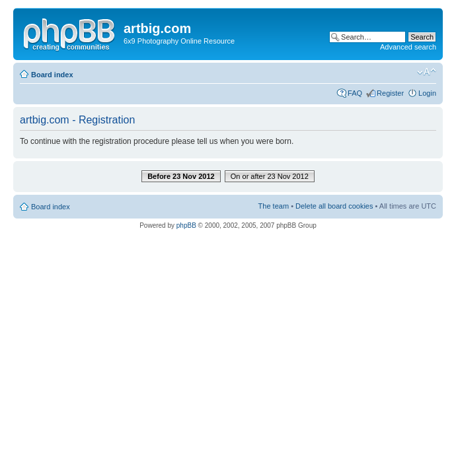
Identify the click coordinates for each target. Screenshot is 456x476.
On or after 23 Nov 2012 (270, 176)
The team (274, 206)
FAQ (355, 93)
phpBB (186, 225)
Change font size (427, 72)
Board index (52, 75)
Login (427, 93)
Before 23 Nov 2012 (181, 176)
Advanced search (408, 47)
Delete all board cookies (334, 206)
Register (390, 93)
